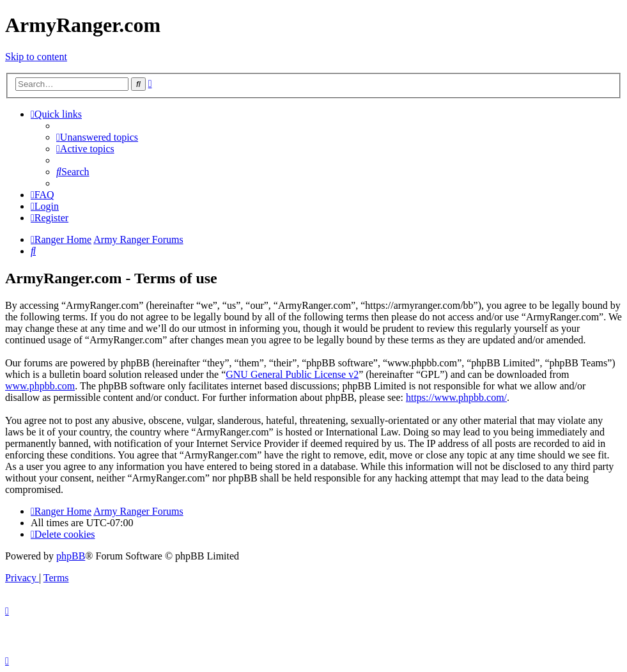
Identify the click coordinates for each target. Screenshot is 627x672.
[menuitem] (97, 137)
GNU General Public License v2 (292, 374)
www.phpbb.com (40, 386)
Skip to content (36, 57)
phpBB (71, 556)
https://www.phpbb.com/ (456, 397)
